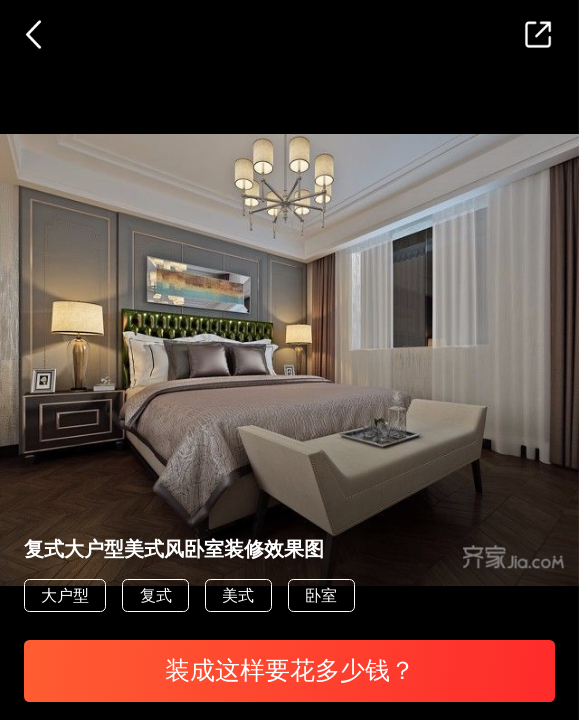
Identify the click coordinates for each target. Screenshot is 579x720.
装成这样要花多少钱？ (290, 670)
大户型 (65, 595)
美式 (238, 595)
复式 (156, 595)
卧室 (321, 595)
